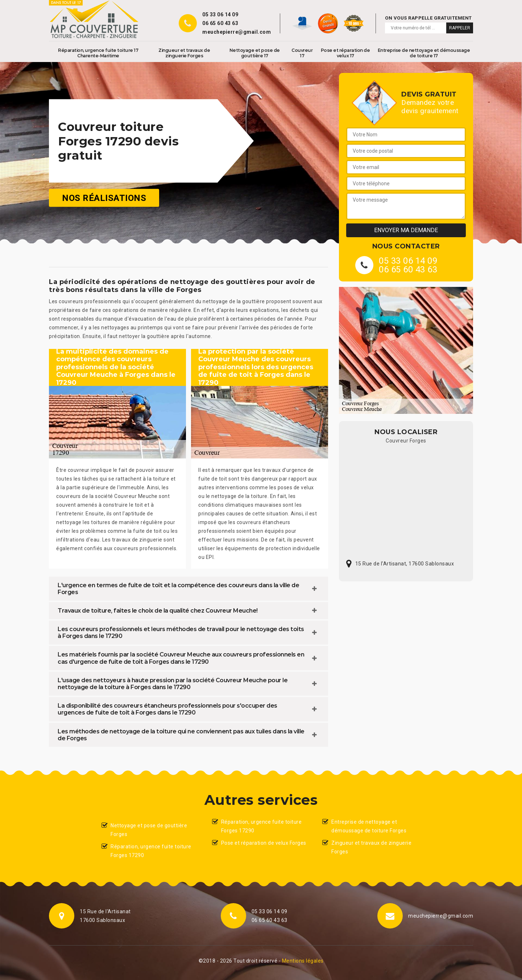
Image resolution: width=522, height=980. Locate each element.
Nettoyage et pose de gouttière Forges (149, 830)
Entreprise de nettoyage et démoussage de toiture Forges (369, 826)
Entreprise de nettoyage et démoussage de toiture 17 (424, 53)
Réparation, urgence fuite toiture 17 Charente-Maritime (98, 53)
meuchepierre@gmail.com (237, 32)
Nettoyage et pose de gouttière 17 (255, 53)
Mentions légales (303, 961)
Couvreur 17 (302, 53)
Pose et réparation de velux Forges (264, 843)
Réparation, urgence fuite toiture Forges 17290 (151, 851)
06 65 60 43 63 (220, 23)
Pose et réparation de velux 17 (345, 53)
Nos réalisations (104, 198)
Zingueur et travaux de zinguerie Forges (184, 53)
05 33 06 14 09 (220, 15)
